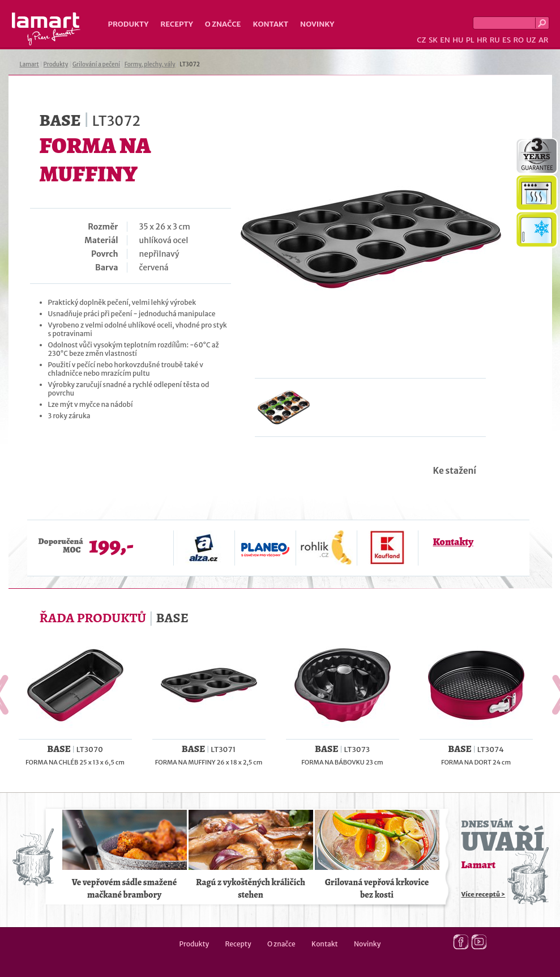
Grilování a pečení (96, 64)
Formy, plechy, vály (150, 64)
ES (506, 40)
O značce (223, 24)
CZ (421, 40)
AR (544, 40)
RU (495, 40)
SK (433, 40)
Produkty (129, 24)
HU (458, 40)
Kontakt (270, 24)
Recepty (176, 24)
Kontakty (453, 542)
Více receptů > (484, 894)
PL (470, 40)
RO (518, 40)
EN (445, 40)
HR (482, 40)
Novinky (317, 24)
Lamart (46, 29)
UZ (531, 40)
